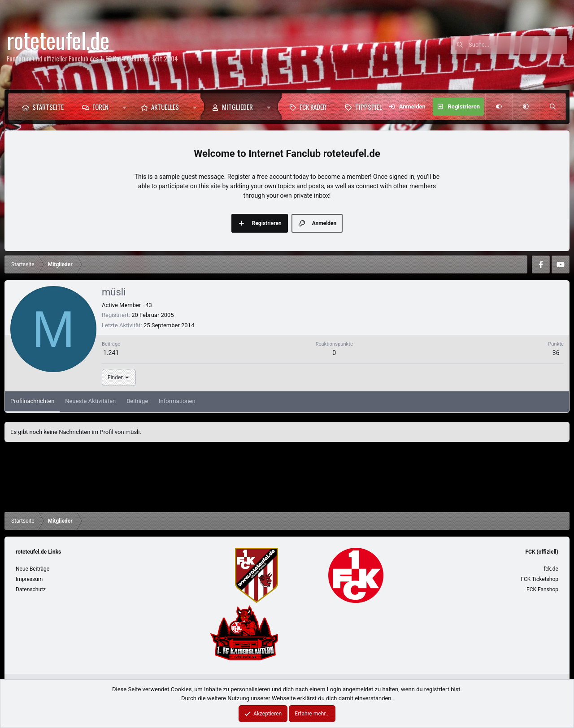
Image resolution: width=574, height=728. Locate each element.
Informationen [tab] (177, 401)
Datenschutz (31, 589)
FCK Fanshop (542, 589)
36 (556, 353)
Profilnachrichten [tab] (32, 401)
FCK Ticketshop (539, 579)
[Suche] (518, 45)
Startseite (48, 107)
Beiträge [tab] (137, 401)
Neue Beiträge (33, 569)
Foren (100, 107)
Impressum (29, 579)
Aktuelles (165, 107)
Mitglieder (237, 107)
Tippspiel (369, 107)
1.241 (111, 353)
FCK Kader (313, 107)
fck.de (551, 569)
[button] (124, 107)
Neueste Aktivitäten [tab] (90, 401)
